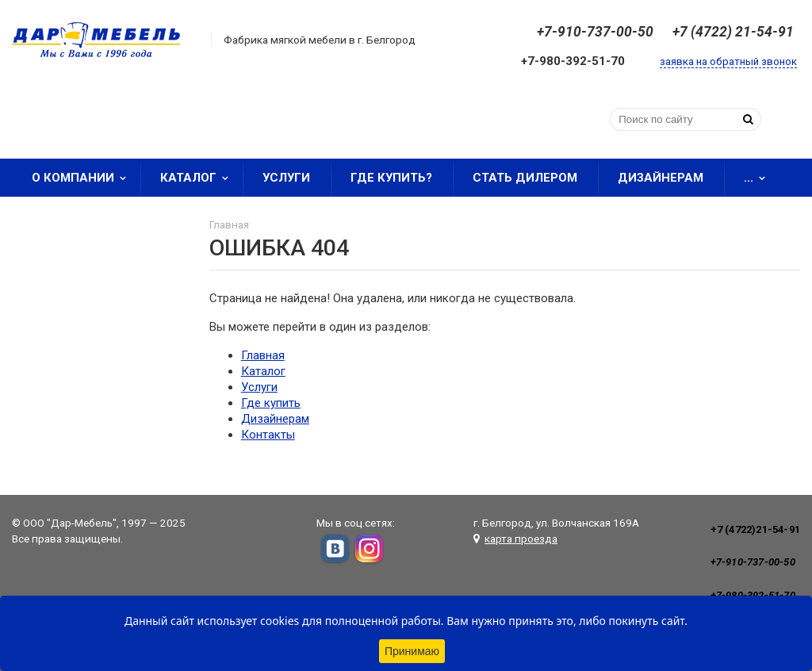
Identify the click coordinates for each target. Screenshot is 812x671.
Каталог (199, 178)
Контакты (268, 435)
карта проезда (521, 539)
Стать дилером (525, 178)
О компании (84, 178)
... (760, 178)
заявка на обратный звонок (728, 61)
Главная (263, 355)
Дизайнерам (661, 178)
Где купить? (391, 178)
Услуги (286, 178)
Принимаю (412, 651)
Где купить (271, 403)
